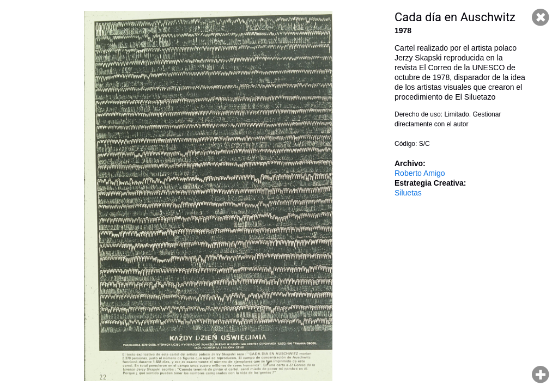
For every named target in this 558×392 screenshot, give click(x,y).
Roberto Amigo (420, 173)
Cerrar (541, 17)
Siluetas (408, 193)
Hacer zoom (541, 375)
